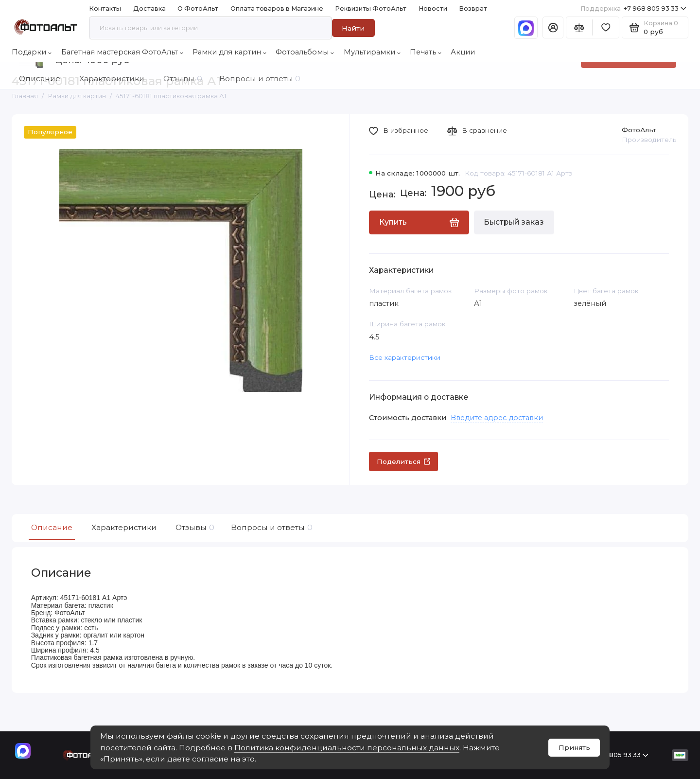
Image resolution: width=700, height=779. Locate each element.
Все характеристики (405, 357)
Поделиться (404, 461)
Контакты (105, 9)
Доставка (149, 9)
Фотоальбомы (305, 52)
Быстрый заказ (514, 222)
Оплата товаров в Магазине (277, 9)
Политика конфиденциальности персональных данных (347, 748)
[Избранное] (606, 27)
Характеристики (124, 527)
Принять (574, 747)
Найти (353, 28)
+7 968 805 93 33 (633, 9)
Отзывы (194, 528)
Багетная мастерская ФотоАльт (122, 52)
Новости (433, 9)
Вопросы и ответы (271, 528)
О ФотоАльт (198, 9)
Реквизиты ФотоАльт (371, 9)
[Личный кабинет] (553, 27)
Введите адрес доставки (497, 418)
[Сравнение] (579, 27)
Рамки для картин (229, 52)
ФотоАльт (639, 130)
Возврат (473, 9)
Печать (426, 52)
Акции (463, 52)
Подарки (32, 52)
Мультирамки (372, 52)
